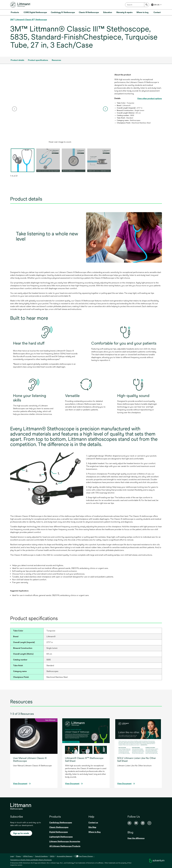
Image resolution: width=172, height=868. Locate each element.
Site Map (92, 827)
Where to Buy (94, 832)
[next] (105, 109)
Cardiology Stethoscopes (61, 823)
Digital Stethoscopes (59, 832)
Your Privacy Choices (84, 856)
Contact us (93, 823)
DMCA (52, 856)
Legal (12, 856)
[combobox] (137, 5)
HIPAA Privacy (28, 856)
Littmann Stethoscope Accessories (65, 841)
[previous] (14, 109)
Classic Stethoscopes (59, 827)
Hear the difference (136, 838)
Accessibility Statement (65, 856)
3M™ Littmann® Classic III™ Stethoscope (29, 20)
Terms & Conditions (41, 856)
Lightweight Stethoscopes (61, 837)
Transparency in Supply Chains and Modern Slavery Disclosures (31, 860)
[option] (60, 109)
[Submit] (147, 5)
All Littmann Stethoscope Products (65, 846)
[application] (60, 106)
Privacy (18, 856)
